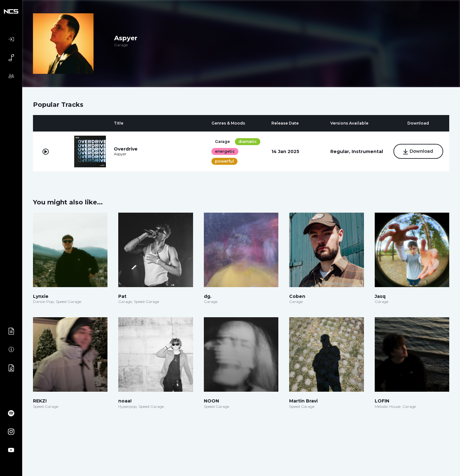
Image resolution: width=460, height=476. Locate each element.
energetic (225, 151)
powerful (224, 161)
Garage (222, 142)
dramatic (247, 142)
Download (418, 152)
